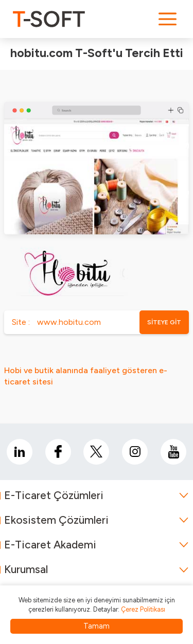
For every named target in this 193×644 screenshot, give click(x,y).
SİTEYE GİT (164, 322)
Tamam (97, 626)
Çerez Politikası (143, 609)
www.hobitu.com (69, 322)
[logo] (49, 19)
